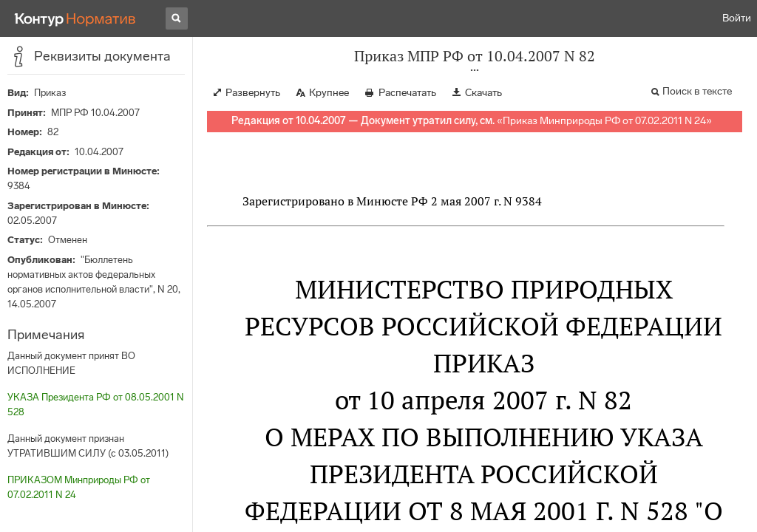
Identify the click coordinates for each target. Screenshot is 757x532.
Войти (737, 18)
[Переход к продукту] (75, 18)
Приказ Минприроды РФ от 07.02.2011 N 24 (604, 121)
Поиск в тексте (697, 91)
